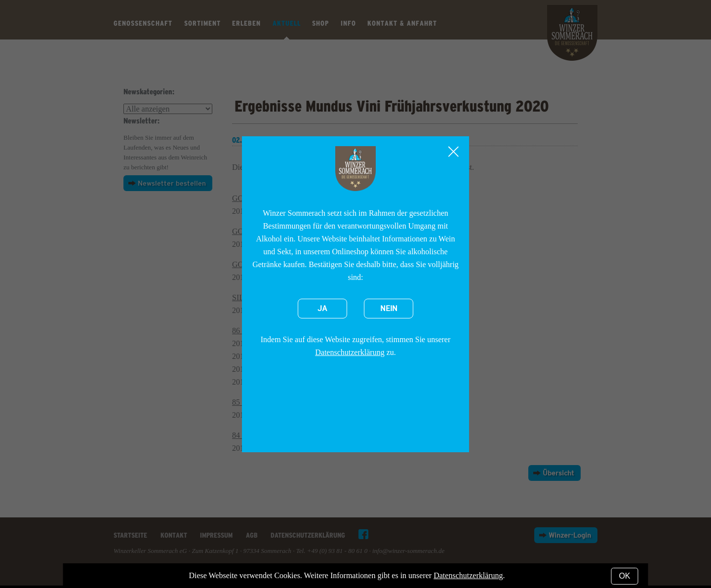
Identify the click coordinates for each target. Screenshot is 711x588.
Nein (389, 309)
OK (624, 576)
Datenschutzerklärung (350, 352)
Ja (322, 309)
